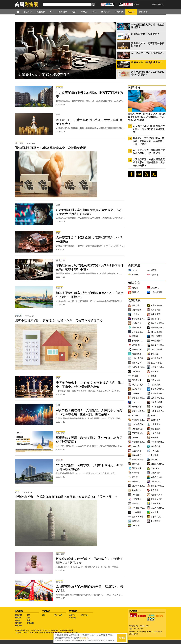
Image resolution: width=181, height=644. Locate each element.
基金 (29, 620)
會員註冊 (156, 4)
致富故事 (18, 618)
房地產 (18, 620)
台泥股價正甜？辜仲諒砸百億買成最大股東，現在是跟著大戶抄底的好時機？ (149, 162)
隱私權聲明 (84, 638)
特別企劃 (30, 623)
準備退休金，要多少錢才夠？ (44, 74)
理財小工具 (58, 615)
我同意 (122, 638)
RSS (154, 174)
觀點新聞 (18, 615)
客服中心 (84, 615)
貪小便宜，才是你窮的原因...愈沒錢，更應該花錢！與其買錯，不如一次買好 (149, 141)
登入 (162, 4)
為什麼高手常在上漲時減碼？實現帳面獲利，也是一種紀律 (149, 152)
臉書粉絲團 (131, 174)
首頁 (20, 12)
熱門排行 (134, 88)
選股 (44, 615)
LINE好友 (139, 174)
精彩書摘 (18, 626)
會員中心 (72, 615)
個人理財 (18, 623)
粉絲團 (137, 4)
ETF (29, 615)
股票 (29, 618)
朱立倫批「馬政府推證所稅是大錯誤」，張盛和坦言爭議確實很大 (149, 129)
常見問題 (72, 618)
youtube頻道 (146, 174)
